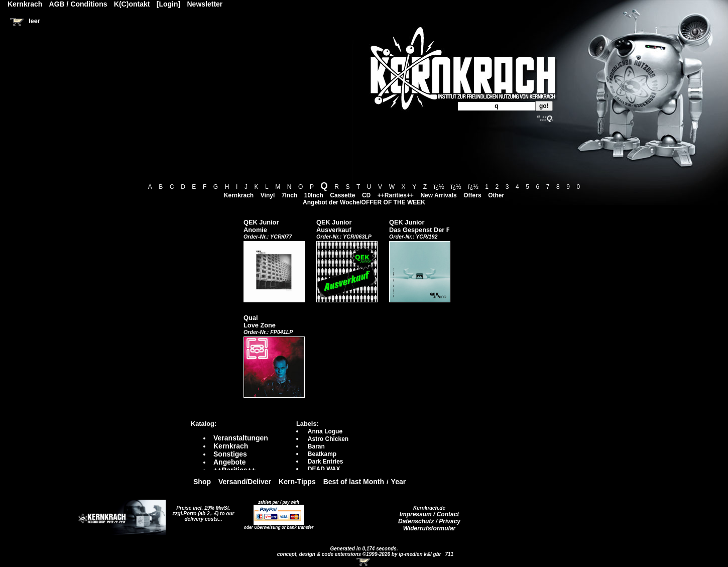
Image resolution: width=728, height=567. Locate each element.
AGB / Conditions (78, 4)
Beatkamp (322, 454)
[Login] (168, 4)
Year (399, 482)
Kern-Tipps (297, 482)
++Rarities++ (396, 195)
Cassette (342, 195)
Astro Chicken (328, 439)
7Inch (289, 195)
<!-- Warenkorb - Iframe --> (364, 562)
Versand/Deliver (245, 482)
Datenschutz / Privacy (429, 521)
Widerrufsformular (430, 528)
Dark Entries (326, 462)
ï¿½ (439, 187)
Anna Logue (325, 431)
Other (496, 195)
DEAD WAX (324, 469)
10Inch (314, 195)
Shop (202, 482)
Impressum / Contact (430, 514)
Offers (472, 195)
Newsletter (205, 4)
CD (366, 195)
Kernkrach (239, 195)
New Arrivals (438, 195)
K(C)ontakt (132, 4)
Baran (316, 446)
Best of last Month (354, 482)
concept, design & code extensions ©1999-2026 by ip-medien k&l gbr (360, 554)
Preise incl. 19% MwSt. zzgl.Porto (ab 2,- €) (202, 511)
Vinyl (268, 195)
